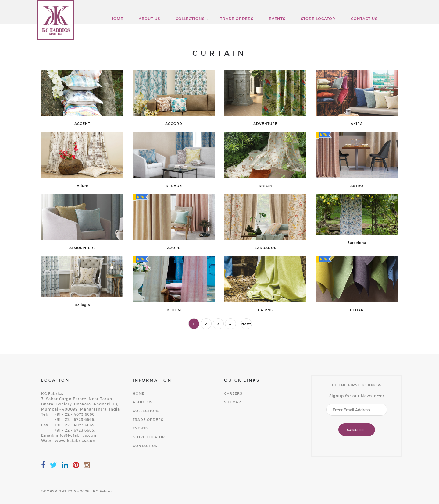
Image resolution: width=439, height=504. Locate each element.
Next (246, 324)
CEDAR (357, 310)
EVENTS (277, 19)
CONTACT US (364, 19)
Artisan (265, 186)
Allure (82, 186)
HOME (117, 19)
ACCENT (82, 124)
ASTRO (357, 186)
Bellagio (82, 305)
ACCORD (174, 124)
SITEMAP (232, 402)
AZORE (174, 248)
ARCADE (174, 186)
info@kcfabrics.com (77, 435)
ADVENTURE (265, 124)
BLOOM (174, 310)
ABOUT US (149, 19)
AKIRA (357, 124)
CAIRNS (265, 310)
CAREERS (233, 393)
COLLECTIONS (190, 19)
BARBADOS (265, 248)
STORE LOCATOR (318, 19)
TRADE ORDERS (237, 19)
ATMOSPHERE (82, 248)
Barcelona (357, 243)
